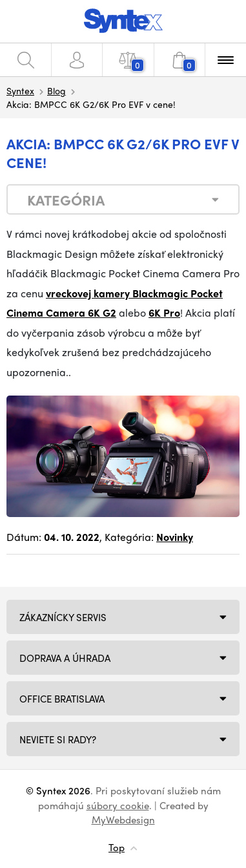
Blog (56, 90)
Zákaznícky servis (63, 617)
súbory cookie (118, 805)
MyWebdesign (123, 820)
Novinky (175, 537)
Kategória (66, 200)
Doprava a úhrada (65, 658)
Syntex (20, 90)
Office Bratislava (62, 699)
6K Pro (164, 312)
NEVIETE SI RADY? (58, 739)
